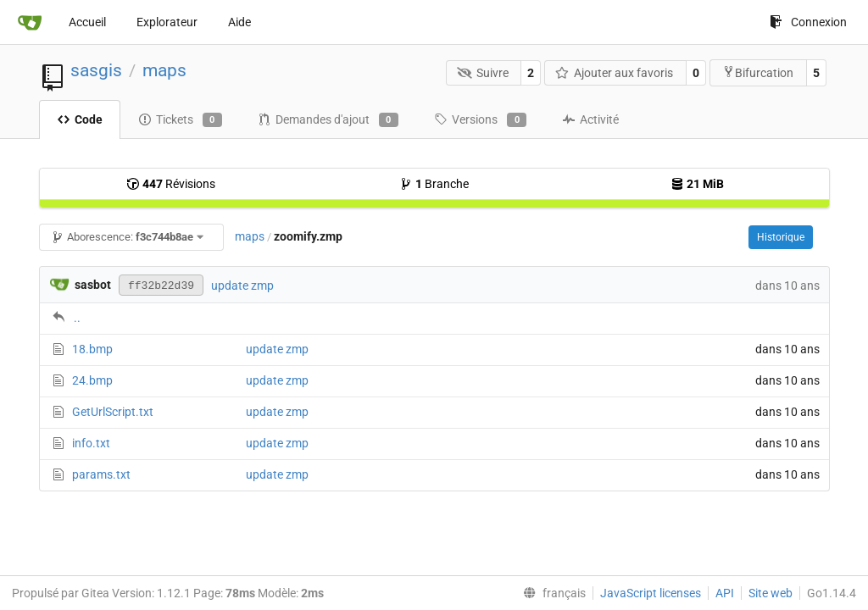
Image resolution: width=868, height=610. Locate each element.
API (725, 593)
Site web (771, 593)
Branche (434, 184)
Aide (239, 22)
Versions (480, 120)
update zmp (242, 286)
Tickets (180, 120)
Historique (781, 237)
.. (77, 318)
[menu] (551, 593)
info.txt (91, 443)
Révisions (171, 184)
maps (164, 70)
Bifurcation (758, 72)
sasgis (96, 70)
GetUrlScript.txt (113, 412)
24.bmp (92, 380)
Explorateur (167, 22)
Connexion (808, 22)
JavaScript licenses (651, 593)
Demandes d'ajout (328, 120)
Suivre (483, 73)
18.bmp (92, 349)
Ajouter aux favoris (615, 73)
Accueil (87, 22)
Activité (590, 119)
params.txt (101, 474)
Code (80, 119)
